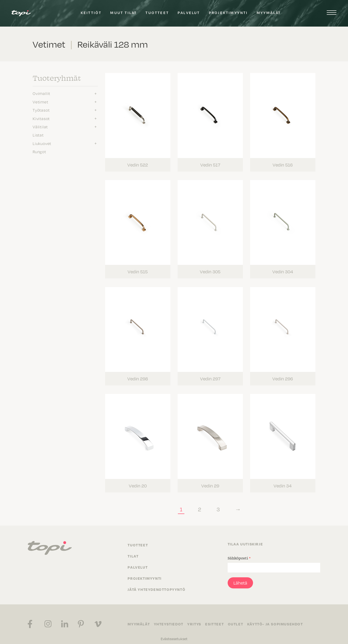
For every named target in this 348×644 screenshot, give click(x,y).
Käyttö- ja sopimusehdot (279, 619)
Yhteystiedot (169, 619)
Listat (38, 135)
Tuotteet (157, 13)
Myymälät (269, 13)
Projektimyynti (228, 13)
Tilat (133, 551)
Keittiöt (91, 13)
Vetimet (40, 102)
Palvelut (189, 13)
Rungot (39, 152)
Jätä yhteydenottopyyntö (156, 584)
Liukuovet (42, 143)
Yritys (196, 619)
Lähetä (240, 578)
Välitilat (40, 127)
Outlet (239, 619)
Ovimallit (41, 93)
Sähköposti (239, 553)
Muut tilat (123, 13)
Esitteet (217, 619)
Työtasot (41, 110)
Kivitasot (41, 118)
